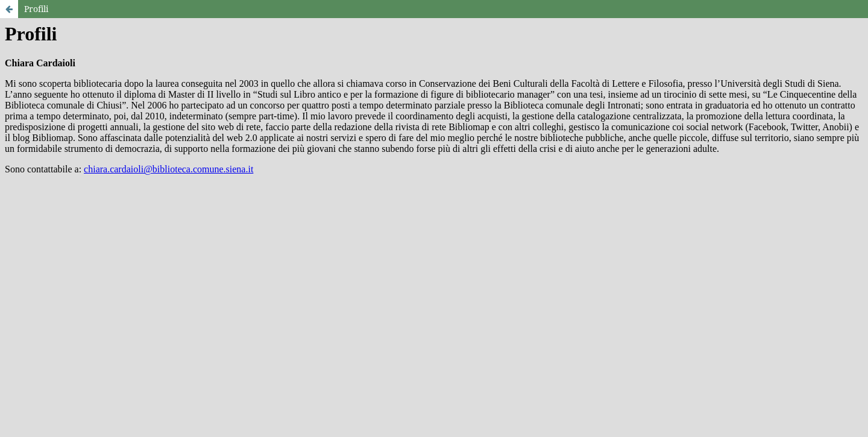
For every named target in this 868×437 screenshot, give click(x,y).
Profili (36, 9)
